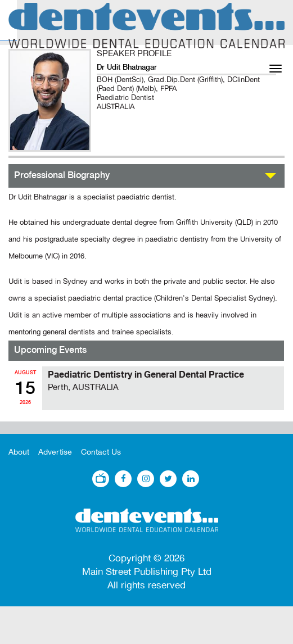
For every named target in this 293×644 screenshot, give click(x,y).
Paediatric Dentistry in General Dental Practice (146, 375)
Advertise (55, 452)
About (19, 452)
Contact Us (101, 452)
